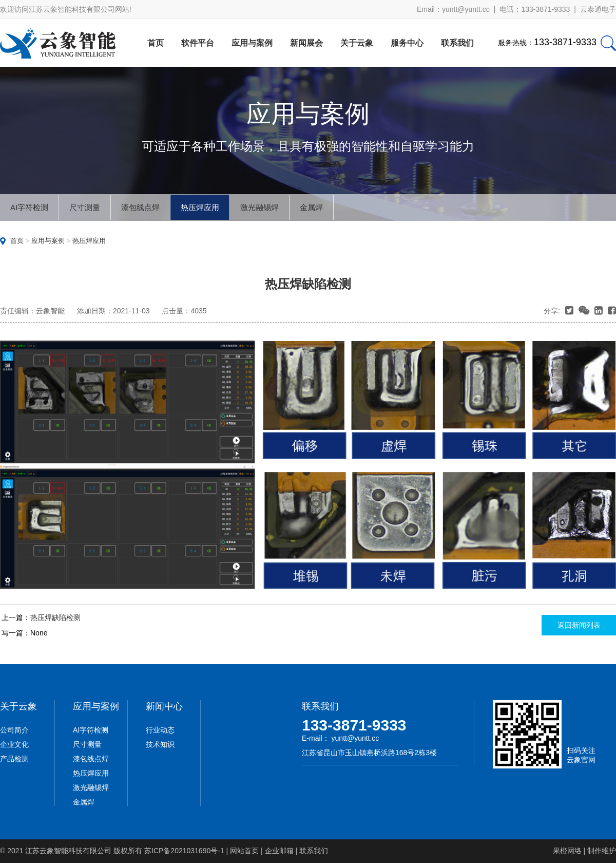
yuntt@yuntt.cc (466, 9)
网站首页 (244, 851)
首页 (156, 43)
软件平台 (198, 43)
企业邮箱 (279, 851)
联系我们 (457, 43)
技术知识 (160, 744)
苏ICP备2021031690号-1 (184, 851)
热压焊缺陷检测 (55, 617)
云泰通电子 (598, 9)
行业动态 (160, 730)
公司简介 (14, 730)
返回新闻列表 (579, 625)
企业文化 (14, 744)
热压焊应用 (200, 207)
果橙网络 (567, 851)
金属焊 (311, 207)
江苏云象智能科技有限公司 (68, 851)
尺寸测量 (85, 207)
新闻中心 (164, 706)
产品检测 (14, 759)
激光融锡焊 (259, 207)
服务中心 (407, 43)
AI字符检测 (29, 207)
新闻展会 (306, 43)
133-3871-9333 (354, 725)
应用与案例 (252, 43)
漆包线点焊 (140, 207)
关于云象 (357, 43)
